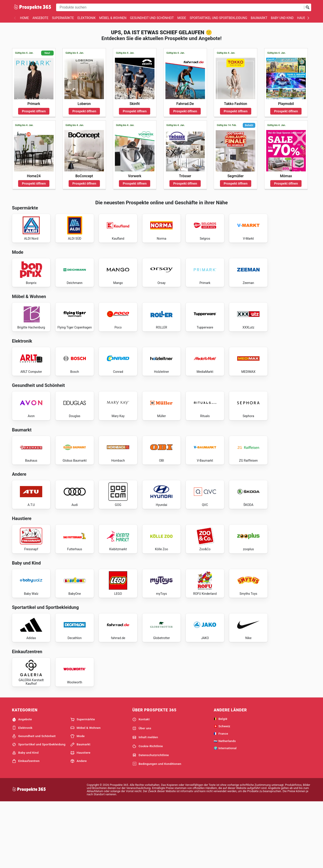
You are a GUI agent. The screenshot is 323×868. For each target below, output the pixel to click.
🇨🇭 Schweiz (222, 792)
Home (25, 18)
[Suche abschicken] (308, 7)
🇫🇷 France (221, 799)
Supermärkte (63, 18)
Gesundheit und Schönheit (152, 18)
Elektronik (86, 18)
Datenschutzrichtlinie (151, 821)
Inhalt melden (145, 803)
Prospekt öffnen (34, 111)
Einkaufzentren (26, 827)
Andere (79, 827)
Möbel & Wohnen (113, 18)
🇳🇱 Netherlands (225, 806)
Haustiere (80, 818)
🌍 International (225, 814)
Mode (182, 18)
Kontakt (141, 785)
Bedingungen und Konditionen (157, 830)
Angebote (40, 18)
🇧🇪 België (221, 784)
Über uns (142, 794)
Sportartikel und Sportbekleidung (218, 18)
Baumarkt (259, 18)
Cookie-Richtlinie (148, 812)
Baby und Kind (282, 18)
